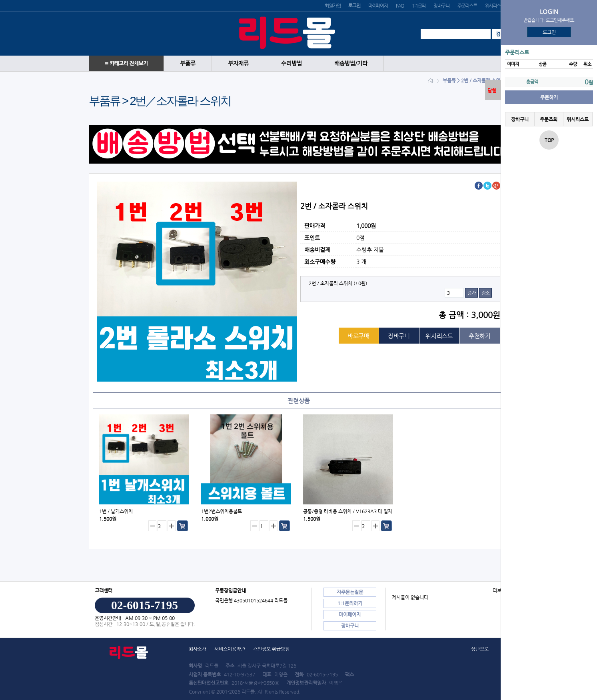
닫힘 (492, 90)
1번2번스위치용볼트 (222, 511)
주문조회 (549, 119)
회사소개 (198, 649)
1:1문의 (419, 6)
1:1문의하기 (350, 603)
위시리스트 (495, 6)
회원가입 (332, 6)
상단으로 (480, 649)
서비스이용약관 (230, 649)
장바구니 (441, 6)
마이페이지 (378, 6)
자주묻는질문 (350, 592)
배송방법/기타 (351, 63)
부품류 (188, 63)
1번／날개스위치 (116, 511)
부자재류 (238, 63)
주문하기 (549, 97)
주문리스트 (467, 6)
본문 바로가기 (0, 0)
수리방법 (292, 63)
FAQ (400, 6)
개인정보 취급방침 (271, 649)
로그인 (549, 32)
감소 (485, 293)
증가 (471, 293)
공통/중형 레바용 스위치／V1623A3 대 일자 (348, 511)
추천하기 (480, 336)
